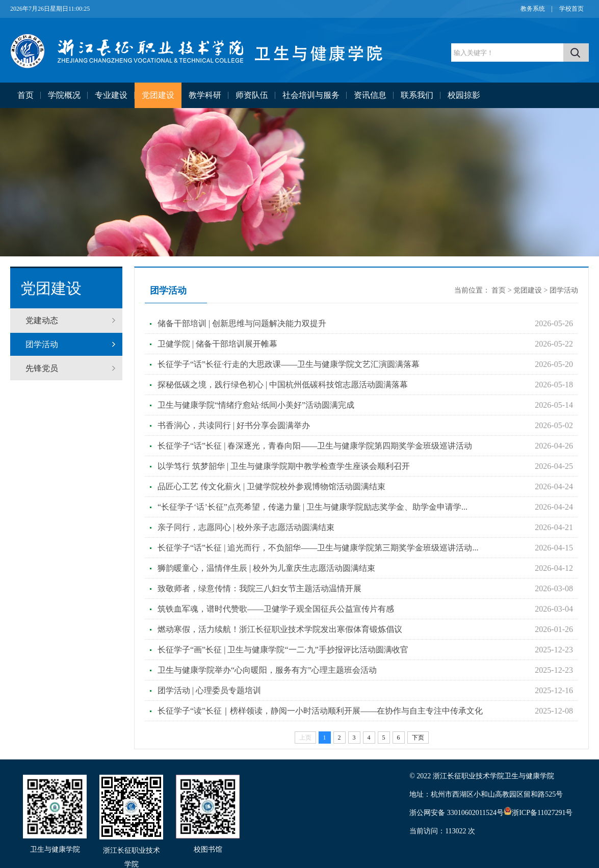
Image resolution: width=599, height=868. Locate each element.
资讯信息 (370, 95)
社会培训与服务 (311, 95)
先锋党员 (42, 368)
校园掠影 (464, 95)
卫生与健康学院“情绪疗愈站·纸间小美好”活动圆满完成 (256, 405)
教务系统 (533, 9)
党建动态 (42, 320)
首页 (25, 95)
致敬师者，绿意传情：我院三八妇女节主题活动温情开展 (259, 588)
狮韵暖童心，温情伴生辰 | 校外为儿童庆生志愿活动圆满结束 (266, 568)
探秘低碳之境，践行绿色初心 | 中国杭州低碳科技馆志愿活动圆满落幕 (283, 385)
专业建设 (111, 95)
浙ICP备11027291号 (542, 813)
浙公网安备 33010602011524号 (461, 813)
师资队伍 (252, 95)
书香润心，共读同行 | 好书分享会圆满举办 (234, 425)
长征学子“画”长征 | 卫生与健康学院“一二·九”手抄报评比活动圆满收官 (283, 650)
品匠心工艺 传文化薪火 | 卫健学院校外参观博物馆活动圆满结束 (271, 486)
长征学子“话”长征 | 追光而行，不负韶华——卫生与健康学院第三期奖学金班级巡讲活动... (318, 548)
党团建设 (158, 95)
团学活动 (42, 344)
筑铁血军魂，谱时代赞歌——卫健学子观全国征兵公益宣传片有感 (276, 609)
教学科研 (205, 95)
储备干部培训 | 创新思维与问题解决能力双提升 (242, 323)
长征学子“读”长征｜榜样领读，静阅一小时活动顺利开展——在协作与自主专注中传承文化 (320, 711)
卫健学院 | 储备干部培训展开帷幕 (217, 344)
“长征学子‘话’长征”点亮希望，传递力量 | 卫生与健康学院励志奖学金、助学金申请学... (312, 507)
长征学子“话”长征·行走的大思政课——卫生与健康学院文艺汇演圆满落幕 (289, 364)
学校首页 (571, 9)
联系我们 (417, 95)
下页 (418, 738)
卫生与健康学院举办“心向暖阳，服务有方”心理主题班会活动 (267, 670)
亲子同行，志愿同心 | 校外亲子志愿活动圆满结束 (246, 527)
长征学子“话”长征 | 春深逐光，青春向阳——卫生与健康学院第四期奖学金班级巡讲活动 (315, 446)
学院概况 (64, 95)
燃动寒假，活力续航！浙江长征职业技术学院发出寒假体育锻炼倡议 (280, 629)
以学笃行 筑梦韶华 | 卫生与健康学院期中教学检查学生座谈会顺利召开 (284, 466)
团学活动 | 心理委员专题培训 (209, 690)
